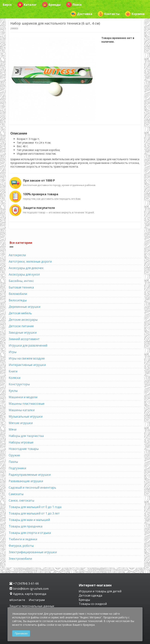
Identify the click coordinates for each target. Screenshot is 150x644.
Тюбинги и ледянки (23, 539)
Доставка (81, 14)
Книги (13, 371)
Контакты (109, 14)
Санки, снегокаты (21, 500)
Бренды (51, 5)
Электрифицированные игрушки (33, 552)
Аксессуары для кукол (24, 274)
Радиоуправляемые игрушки (30, 475)
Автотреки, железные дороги (30, 261)
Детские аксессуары (23, 320)
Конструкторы (19, 384)
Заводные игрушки (23, 333)
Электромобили (20, 559)
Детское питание (21, 326)
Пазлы (13, 462)
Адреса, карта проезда (28, 594)
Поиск (74, 5)
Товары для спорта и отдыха (30, 533)
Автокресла (17, 255)
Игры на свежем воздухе (27, 358)
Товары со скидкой (93, 604)
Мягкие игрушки (21, 423)
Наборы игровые (21, 442)
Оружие (14, 455)
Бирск (7, 5)
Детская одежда (90, 595)
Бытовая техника (21, 287)
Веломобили (18, 294)
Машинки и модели (23, 397)
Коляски (15, 378)
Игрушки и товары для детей (100, 591)
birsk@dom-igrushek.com (29, 589)
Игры (13, 352)
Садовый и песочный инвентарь (32, 488)
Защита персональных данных (32, 606)
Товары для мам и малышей (29, 520)
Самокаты (16, 494)
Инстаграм (37, 600)
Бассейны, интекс (21, 281)
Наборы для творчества (26, 436)
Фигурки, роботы (21, 546)
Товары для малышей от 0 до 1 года (35, 507)
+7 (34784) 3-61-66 (24, 583)
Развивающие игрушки (26, 481)
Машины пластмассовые (27, 404)
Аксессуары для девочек (26, 268)
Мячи (13, 429)
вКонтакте (18, 600)
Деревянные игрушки (24, 307)
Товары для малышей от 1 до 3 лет (34, 513)
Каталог (27, 5)
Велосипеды (18, 300)
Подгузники (17, 468)
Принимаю (21, 633)
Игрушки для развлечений (28, 345)
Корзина (135, 14)
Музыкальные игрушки (26, 416)
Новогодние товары (24, 449)
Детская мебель (20, 313)
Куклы (13, 391)
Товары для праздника (25, 526)
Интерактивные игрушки (27, 365)
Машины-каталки (22, 410)
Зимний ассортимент (24, 339)
